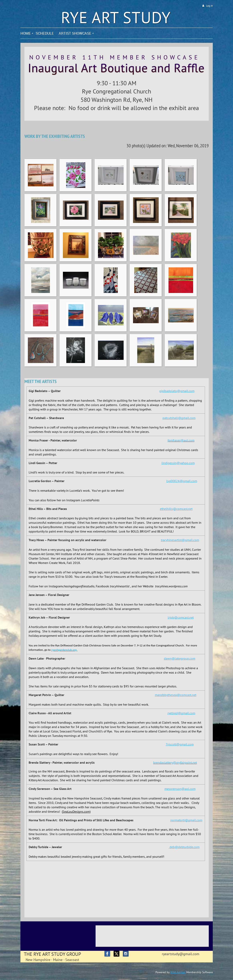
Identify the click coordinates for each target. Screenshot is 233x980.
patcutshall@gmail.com (179, 418)
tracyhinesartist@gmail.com (180, 540)
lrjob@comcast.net (181, 617)
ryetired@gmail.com (181, 713)
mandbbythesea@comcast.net (176, 695)
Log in (209, 6)
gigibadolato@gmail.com (177, 391)
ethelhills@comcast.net (176, 509)
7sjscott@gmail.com (180, 744)
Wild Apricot (178, 972)
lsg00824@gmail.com (182, 481)
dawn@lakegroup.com (180, 658)
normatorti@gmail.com (186, 820)
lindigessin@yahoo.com (178, 463)
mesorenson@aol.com (180, 789)
